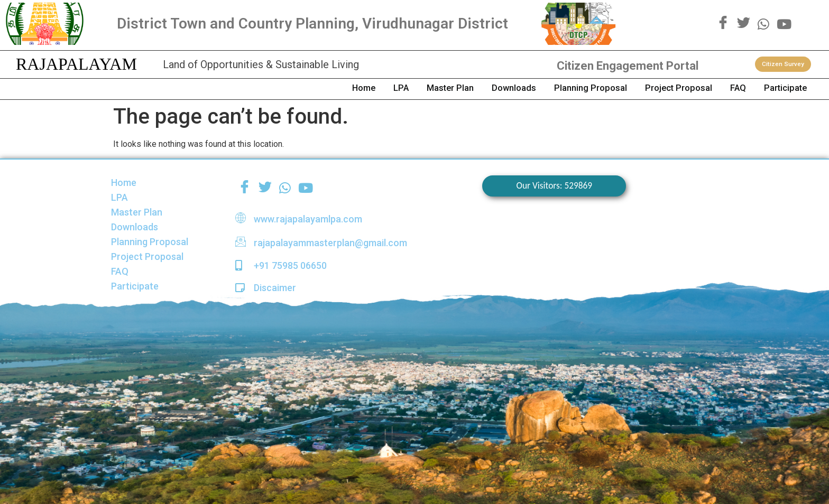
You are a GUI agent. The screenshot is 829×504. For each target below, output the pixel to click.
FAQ (720, 88)
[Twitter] (744, 24)
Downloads (459, 88)
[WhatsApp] (763, 24)
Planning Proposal (547, 88)
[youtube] (784, 24)
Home (275, 88)
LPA (323, 88)
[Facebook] (723, 24)
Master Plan (383, 88)
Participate (779, 88)
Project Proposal (648, 88)
